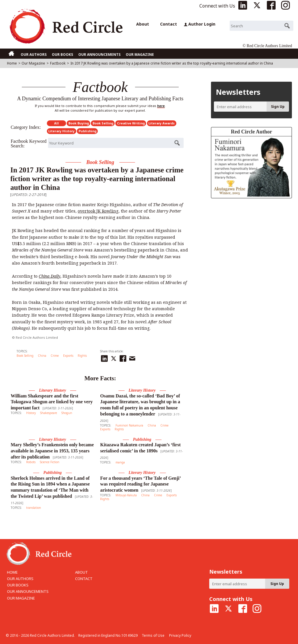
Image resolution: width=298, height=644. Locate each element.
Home (12, 63)
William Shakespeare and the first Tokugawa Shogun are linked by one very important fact (52, 402)
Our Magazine (33, 63)
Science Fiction (50, 462)
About (143, 24)
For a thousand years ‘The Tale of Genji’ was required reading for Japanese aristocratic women (140, 484)
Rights (82, 356)
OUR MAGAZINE (140, 55)
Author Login (200, 24)
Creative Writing (131, 123)
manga (120, 462)
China (42, 356)
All (56, 123)
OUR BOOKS (62, 55)
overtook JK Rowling (98, 211)
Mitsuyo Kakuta (126, 495)
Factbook (58, 63)
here (161, 106)
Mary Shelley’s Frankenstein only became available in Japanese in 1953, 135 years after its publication (52, 451)
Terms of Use (153, 635)
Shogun (67, 413)
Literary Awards (162, 123)
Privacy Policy (180, 635)
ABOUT (81, 572)
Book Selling (103, 123)
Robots (31, 462)
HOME (12, 572)
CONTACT (84, 579)
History (31, 413)
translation (34, 508)
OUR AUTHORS (34, 55)
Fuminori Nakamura (129, 425)
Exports (68, 356)
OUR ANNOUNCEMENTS (99, 55)
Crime (55, 356)
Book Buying (79, 123)
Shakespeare (49, 413)
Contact (168, 24)
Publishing (87, 131)
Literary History (61, 131)
